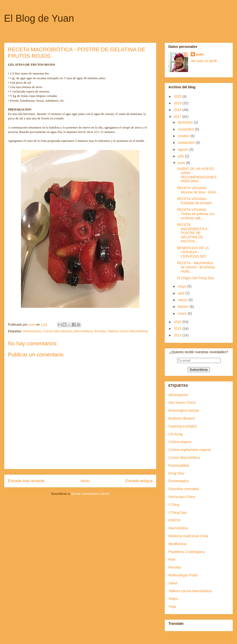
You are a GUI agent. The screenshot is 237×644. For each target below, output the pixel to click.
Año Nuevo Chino (182, 403)
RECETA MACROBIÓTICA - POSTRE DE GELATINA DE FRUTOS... (193, 233)
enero (183, 313)
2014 (178, 335)
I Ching (174, 505)
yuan (200, 54)
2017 (178, 117)
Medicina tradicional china (188, 536)
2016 (178, 322)
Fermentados (178, 481)
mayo (182, 286)
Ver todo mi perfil (204, 61)
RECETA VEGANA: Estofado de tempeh (194, 201)
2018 (178, 110)
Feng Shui (176, 473)
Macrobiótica (83, 331)
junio (182, 163)
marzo (183, 300)
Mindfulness (178, 544)
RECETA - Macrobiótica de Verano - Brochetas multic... (196, 267)
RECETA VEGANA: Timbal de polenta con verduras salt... (196, 214)
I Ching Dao (178, 513)
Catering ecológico (183, 426)
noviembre (186, 129)
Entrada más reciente (26, 481)
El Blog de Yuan (39, 18)
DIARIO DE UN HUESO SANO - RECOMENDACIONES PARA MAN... (197, 175)
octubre (184, 136)
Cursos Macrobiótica (58, 331)
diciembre (186, 122)
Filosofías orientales (184, 489)
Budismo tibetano (182, 418)
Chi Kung (176, 434)
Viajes (173, 599)
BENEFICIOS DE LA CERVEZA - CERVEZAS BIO (193, 252)
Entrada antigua (139, 481)
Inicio (85, 481)
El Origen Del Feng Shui (196, 278)
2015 (178, 329)
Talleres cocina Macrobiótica (128, 331)
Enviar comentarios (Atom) (90, 494)
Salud (173, 583)
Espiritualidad (179, 465)
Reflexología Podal (183, 575)
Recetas (100, 331)
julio (181, 156)
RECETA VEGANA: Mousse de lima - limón (197, 190)
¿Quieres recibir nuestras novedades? (199, 352)
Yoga (172, 607)
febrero (184, 307)
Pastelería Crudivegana (186, 552)
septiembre (187, 143)
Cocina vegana (180, 442)
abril (181, 293)
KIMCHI (174, 520)
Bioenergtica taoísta (184, 410)
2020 (178, 96)
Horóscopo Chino (182, 497)
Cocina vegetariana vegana (189, 450)
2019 (178, 103)
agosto (183, 149)
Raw (172, 559)
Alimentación (32, 331)
